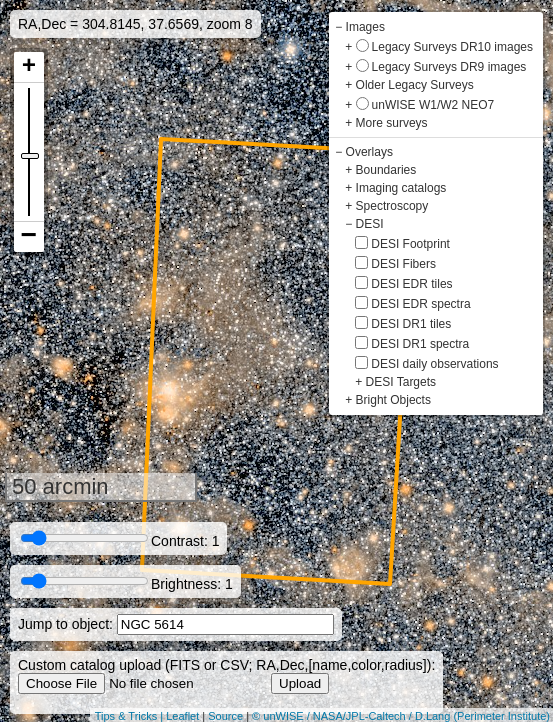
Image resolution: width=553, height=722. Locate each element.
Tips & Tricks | (131, 716)
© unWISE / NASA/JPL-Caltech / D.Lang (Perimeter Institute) (401, 716)
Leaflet (182, 716)
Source (225, 716)
